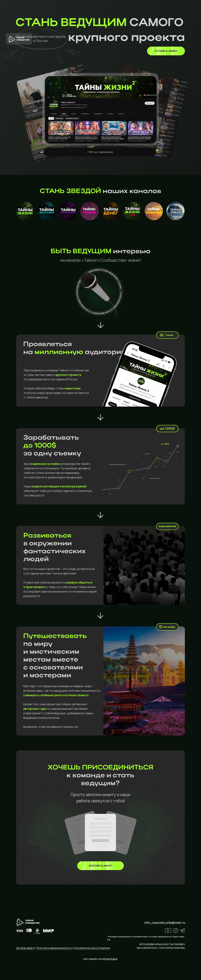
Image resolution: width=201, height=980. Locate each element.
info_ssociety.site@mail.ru (165, 923)
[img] (100, 866)
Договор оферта (26, 948)
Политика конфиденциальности (54, 948)
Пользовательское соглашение (92, 948)
